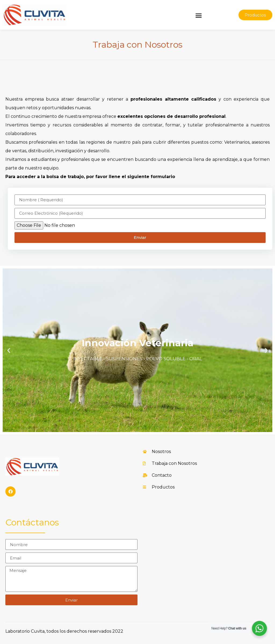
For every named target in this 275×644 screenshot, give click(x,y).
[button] (199, 16)
